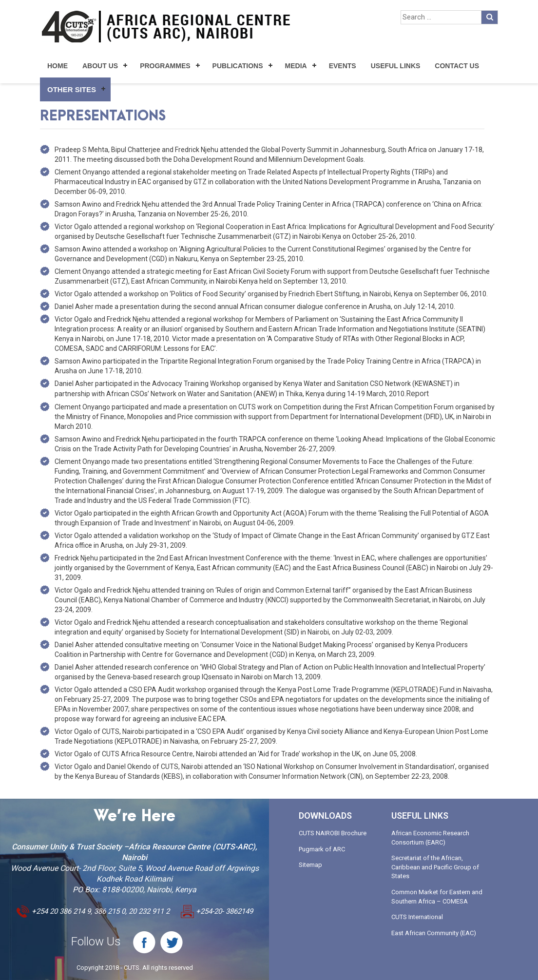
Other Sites (72, 89)
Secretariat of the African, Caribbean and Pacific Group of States (435, 867)
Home (58, 66)
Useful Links (396, 66)
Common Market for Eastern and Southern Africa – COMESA (437, 897)
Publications (238, 66)
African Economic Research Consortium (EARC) (430, 838)
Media (296, 66)
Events (343, 66)
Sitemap (310, 865)
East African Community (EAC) (434, 933)
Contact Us (457, 66)
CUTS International (417, 917)
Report (417, 394)
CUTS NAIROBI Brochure (333, 833)
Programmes (165, 66)
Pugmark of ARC (322, 849)
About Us (100, 66)
